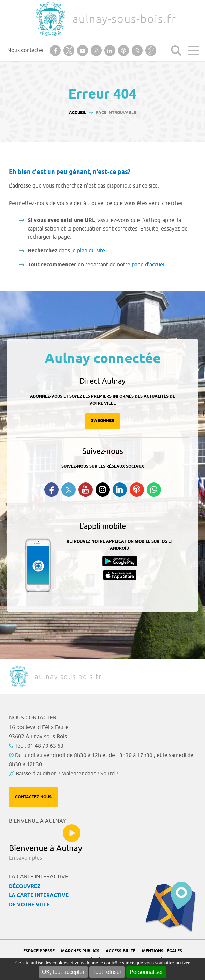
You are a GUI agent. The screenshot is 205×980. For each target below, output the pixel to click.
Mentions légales (162, 951)
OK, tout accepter (63, 972)
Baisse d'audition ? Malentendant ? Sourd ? (67, 774)
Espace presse (39, 951)
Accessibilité (121, 951)
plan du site (91, 251)
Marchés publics (80, 951)
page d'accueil (149, 265)
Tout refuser (107, 972)
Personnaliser (146, 972)
